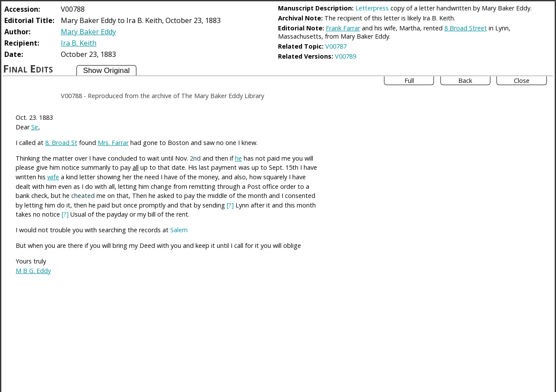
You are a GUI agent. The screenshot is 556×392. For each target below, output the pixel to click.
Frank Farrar (343, 28)
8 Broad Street (466, 28)
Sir (35, 127)
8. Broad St (61, 143)
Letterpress (372, 8)
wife (53, 177)
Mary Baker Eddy (88, 32)
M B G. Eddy (33, 271)
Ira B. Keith (79, 43)
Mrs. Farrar (113, 143)
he (238, 158)
